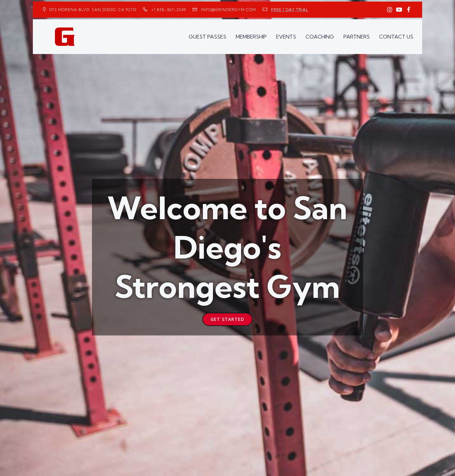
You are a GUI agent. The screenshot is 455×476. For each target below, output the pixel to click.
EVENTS (286, 37)
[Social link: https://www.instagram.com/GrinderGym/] (390, 10)
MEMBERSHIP (251, 37)
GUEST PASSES (207, 37)
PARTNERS (357, 37)
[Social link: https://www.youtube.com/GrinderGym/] (399, 10)
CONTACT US (396, 37)
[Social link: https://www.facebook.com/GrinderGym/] (409, 10)
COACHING (320, 37)
